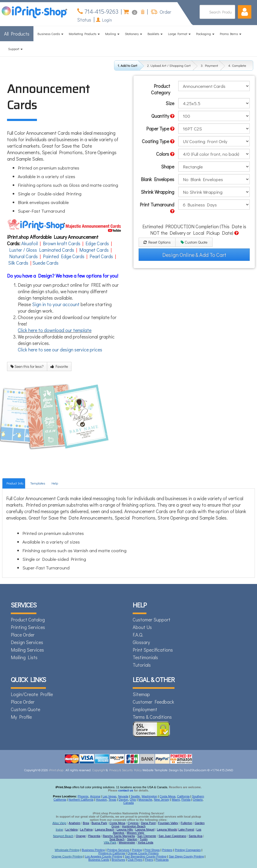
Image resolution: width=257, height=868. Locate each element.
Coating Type (158, 141)
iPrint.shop (56, 770)
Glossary (141, 642)
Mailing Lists (24, 657)
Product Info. (15, 483)
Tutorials (142, 665)
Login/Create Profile (32, 694)
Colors (165, 154)
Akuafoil (30, 243)
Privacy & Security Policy (126, 770)
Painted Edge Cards (64, 256)
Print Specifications (153, 650)
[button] (245, 12)
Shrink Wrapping (157, 192)
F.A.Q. (138, 635)
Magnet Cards (94, 250)
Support (15, 49)
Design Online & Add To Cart (194, 255)
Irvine (59, 829)
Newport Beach (63, 836)
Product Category (161, 89)
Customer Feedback (153, 702)
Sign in (39, 304)
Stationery (133, 34)
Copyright (99, 770)
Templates (38, 483)
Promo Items (231, 34)
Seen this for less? (27, 366)
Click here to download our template (55, 330)
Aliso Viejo (59, 823)
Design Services (27, 642)
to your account (63, 304)
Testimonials (145, 657)
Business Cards (50, 34)
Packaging (205, 34)
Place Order (23, 635)
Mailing (112, 34)
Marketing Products (84, 34)
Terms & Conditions (152, 717)
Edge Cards (97, 243)
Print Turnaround (157, 208)
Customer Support (152, 620)
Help (55, 483)
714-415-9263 (101, 11)
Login (104, 20)
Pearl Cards (101, 256)
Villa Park (110, 842)
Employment (145, 709)
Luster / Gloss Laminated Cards (42, 250)
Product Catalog (28, 620)
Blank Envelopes (157, 179)
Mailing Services (27, 650)
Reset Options (157, 242)
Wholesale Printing (67, 850)
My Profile (21, 717)
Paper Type (160, 129)
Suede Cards (45, 263)
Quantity (163, 116)
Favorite (59, 366)
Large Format (179, 34)
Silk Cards (18, 263)
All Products (17, 34)
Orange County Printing (67, 856)
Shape (168, 167)
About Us (142, 627)
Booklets (155, 34)
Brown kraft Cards (62, 243)
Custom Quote (194, 242)
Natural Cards (23, 256)
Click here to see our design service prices (60, 350)
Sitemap (141, 694)
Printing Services (28, 627)
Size (170, 103)
